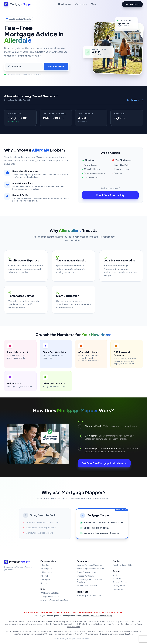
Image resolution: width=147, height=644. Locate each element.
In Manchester (46, 572)
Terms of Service (120, 582)
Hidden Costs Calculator (87, 586)
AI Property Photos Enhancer (89, 595)
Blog (115, 575)
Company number (122, 634)
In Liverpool (45, 579)
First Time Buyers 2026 (123, 565)
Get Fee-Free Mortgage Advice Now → (104, 463)
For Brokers (118, 578)
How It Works (65, 4)
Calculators (81, 4)
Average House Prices (50, 596)
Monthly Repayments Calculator (90, 569)
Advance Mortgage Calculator (89, 565)
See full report (135, 100)
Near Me (44, 583)
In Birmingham (46, 569)
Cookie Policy (119, 589)
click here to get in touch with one (97, 624)
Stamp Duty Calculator (86, 572)
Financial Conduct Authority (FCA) (97, 616)
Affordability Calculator (86, 576)
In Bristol (44, 576)
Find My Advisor (56, 66)
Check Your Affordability (110, 195)
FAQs (93, 4)
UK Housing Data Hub (50, 593)
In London (45, 565)
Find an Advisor (132, 4)
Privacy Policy (119, 586)
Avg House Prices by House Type (54, 600)
